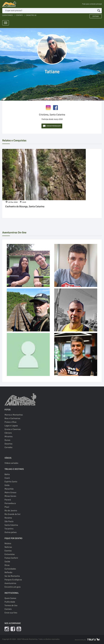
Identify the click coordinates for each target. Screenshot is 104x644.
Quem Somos (10, 598)
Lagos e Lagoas (11, 426)
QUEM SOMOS (8, 15)
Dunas (7, 440)
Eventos (8, 551)
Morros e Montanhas (14, 415)
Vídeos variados (11, 463)
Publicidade (10, 602)
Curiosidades (10, 569)
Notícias (8, 547)
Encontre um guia (13, 587)
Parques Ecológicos (13, 580)
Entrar (96, 16)
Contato (8, 609)
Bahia (7, 474)
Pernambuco (10, 503)
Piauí (7, 507)
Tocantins (9, 529)
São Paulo (9, 521)
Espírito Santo (11, 482)
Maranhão (9, 489)
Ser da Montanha (12, 576)
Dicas (7, 565)
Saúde (7, 562)
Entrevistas (10, 554)
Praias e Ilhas (10, 422)
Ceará (7, 478)
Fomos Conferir (11, 558)
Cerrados (8, 447)
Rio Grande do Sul (12, 514)
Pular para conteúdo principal (92, 4)
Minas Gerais (10, 496)
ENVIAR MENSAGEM (52, 126)
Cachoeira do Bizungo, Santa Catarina (25, 207)
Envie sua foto (11, 613)
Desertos (8, 444)
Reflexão (8, 572)
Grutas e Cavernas (13, 429)
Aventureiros (10, 583)
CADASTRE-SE (31, 15)
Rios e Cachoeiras (12, 418)
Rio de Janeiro (11, 511)
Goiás (7, 485)
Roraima (8, 518)
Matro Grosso (10, 492)
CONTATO (19, 15)
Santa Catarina (11, 525)
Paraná (8, 500)
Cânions (8, 433)
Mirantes (9, 436)
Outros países (11, 532)
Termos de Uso (11, 605)
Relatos (8, 543)
